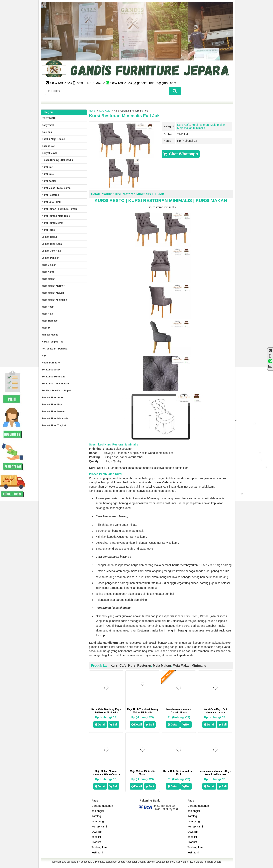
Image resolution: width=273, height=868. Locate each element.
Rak (44, 356)
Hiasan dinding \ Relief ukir (57, 160)
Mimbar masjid (50, 335)
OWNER (97, 832)
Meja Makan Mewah (53, 293)
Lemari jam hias (51, 251)
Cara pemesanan (102, 806)
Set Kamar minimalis (53, 377)
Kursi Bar (47, 167)
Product (96, 842)
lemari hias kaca (52, 244)
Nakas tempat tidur (53, 342)
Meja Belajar (49, 265)
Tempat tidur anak (52, 398)
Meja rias (47, 314)
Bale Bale (47, 132)
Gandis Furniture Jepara (208, 862)
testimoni (97, 852)
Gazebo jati (48, 146)
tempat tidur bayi (52, 405)
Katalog (96, 816)
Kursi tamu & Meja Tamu (56, 216)
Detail (100, 724)
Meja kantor (49, 272)
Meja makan (218, 125)
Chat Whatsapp (181, 154)
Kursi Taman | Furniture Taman (59, 209)
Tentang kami (100, 847)
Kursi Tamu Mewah (53, 223)
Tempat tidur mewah (54, 412)
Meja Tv (46, 328)
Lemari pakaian (51, 258)
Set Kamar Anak (51, 370)
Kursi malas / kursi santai (56, 188)
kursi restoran (200, 125)
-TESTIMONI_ (49, 118)
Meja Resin (48, 307)
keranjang (98, 821)
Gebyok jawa (49, 153)
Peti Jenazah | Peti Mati (55, 349)
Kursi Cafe (105, 111)
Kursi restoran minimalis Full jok (124, 116)
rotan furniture (51, 363)
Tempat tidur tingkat (54, 426)
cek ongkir (98, 811)
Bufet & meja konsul (53, 139)
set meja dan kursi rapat (56, 391)
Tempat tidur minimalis (55, 419)
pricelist (96, 837)
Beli (113, 724)
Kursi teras (48, 230)
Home (92, 111)
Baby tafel (48, 125)
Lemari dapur (49, 237)
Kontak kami (99, 826)
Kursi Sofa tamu (51, 202)
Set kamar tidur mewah (55, 384)
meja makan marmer (53, 286)
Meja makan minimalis (191, 128)
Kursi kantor (49, 181)
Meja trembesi (50, 321)
